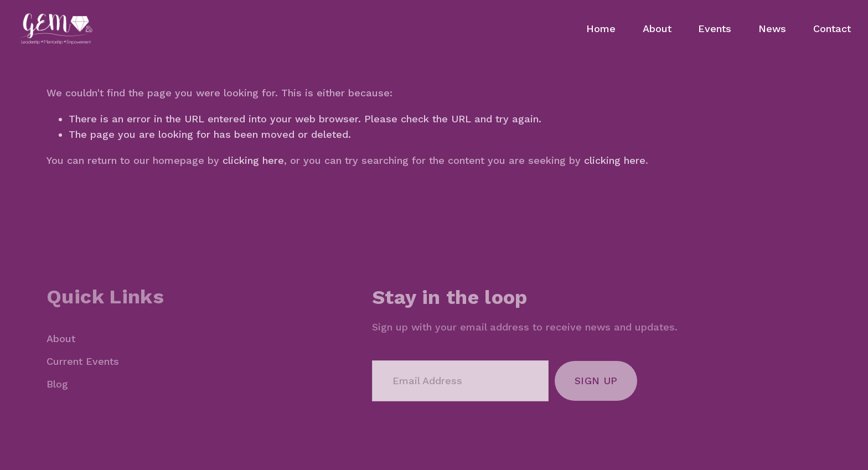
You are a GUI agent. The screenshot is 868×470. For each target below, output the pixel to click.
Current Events (83, 361)
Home (601, 29)
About (657, 29)
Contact (832, 29)
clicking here (253, 160)
